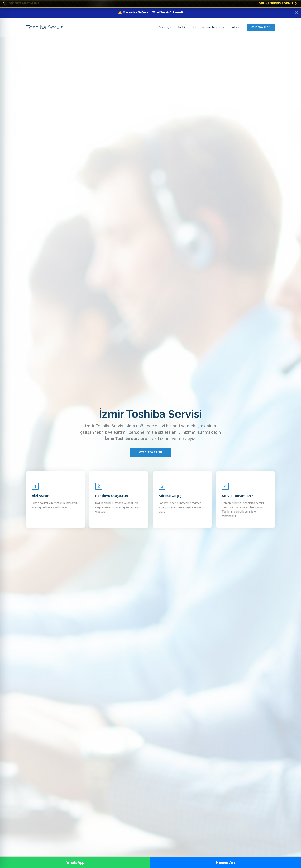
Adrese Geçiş (170, 496)
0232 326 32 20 (261, 27)
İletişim (236, 27)
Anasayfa (165, 27)
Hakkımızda (186, 27)
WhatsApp (75, 862)
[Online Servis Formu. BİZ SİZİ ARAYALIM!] (150, 4)
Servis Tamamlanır (237, 496)
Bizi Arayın (41, 496)
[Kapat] (296, 12)
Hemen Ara (226, 862)
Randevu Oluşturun (112, 496)
